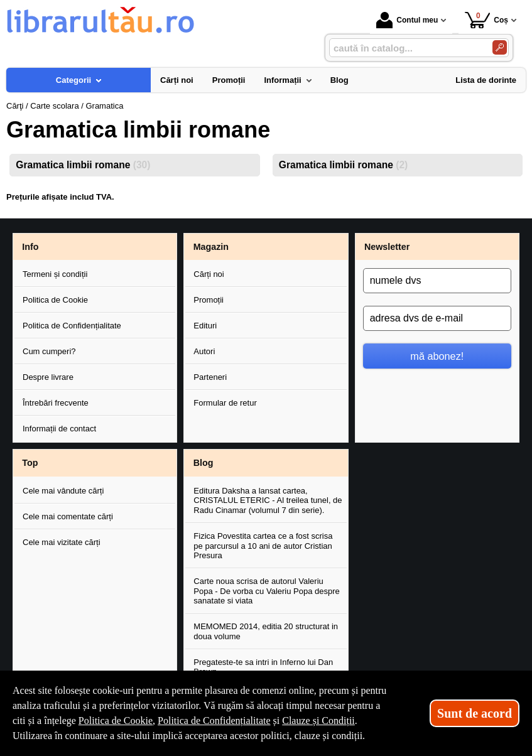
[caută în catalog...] (406, 48)
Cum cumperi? (49, 351)
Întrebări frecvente (56, 403)
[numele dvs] (437, 281)
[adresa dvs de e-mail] (437, 318)
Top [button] (30, 463)
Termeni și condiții (55, 274)
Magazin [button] (211, 247)
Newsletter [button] (387, 247)
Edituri (205, 326)
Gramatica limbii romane (83, 165)
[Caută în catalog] (500, 47)
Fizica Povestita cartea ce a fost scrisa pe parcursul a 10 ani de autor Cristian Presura (263, 546)
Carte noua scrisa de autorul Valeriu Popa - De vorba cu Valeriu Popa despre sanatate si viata (266, 591)
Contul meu (407, 20)
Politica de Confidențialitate (72, 326)
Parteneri (210, 377)
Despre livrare (48, 377)
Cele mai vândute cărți (63, 491)
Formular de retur (225, 403)
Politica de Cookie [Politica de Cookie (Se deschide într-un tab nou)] (116, 721)
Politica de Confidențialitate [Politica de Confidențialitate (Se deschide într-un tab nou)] (214, 721)
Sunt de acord (475, 713)
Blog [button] (204, 463)
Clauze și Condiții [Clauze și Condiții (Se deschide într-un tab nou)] (318, 721)
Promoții (209, 300)
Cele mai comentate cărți (68, 516)
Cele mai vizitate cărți (62, 542)
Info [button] (30, 247)
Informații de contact (59, 429)
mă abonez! (437, 356)
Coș (486, 20)
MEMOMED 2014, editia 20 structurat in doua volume (266, 631)
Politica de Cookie (55, 300)
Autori (204, 351)
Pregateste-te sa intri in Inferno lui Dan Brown (263, 667)
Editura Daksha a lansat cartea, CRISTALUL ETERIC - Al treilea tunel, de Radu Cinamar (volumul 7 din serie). (268, 500)
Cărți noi (209, 274)
